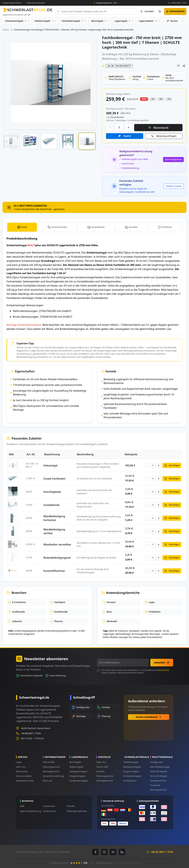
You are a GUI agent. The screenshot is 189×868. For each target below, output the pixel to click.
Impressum (49, 806)
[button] (6, 141)
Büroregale (75, 762)
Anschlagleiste (52, 492)
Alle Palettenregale (160, 767)
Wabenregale (76, 767)
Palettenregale (131, 762)
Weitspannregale (78, 771)
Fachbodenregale (79, 781)
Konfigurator (130, 781)
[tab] (94, 207)
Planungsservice (51, 767)
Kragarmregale (77, 776)
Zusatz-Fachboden (54, 479)
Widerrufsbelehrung (30, 811)
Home (6, 30)
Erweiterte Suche (25, 781)
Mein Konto (22, 771)
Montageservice (51, 771)
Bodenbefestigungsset (57, 558)
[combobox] (96, 11)
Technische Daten (59, 227)
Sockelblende (51, 505)
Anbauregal (50, 465)
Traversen (155, 785)
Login (19, 762)
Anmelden (162, 663)
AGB (22, 806)
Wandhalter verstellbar (57, 544)
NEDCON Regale (159, 771)
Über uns (21, 767)
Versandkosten (98, 227)
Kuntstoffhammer (54, 571)
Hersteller (133, 227)
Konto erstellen (24, 776)
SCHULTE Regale (159, 776)
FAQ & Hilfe (49, 762)
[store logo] (27, 10)
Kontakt (100, 771)
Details (24, 227)
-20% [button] (144, 99)
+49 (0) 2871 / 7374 (179, 3)
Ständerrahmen (158, 781)
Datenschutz (163, 670)
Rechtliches (167, 227)
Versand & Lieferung (53, 776)
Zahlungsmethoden (77, 811)
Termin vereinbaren (149, 717)
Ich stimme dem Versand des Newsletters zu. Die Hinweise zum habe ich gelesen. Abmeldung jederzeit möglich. (135, 671)
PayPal (127, 136)
